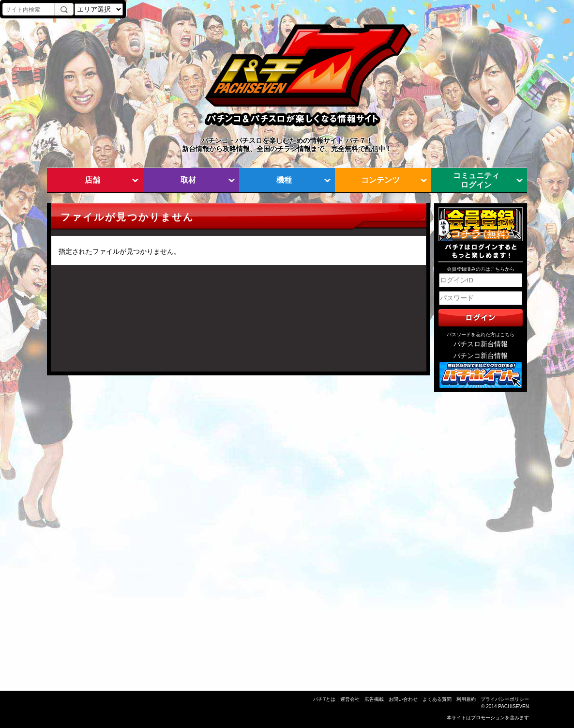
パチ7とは (324, 699)
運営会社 (350, 699)
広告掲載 (374, 699)
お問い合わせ (403, 699)
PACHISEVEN (514, 706)
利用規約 (466, 699)
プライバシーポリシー (505, 699)
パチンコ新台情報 (481, 356)
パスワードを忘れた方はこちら (481, 334)
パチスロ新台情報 (481, 344)
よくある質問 (437, 699)
